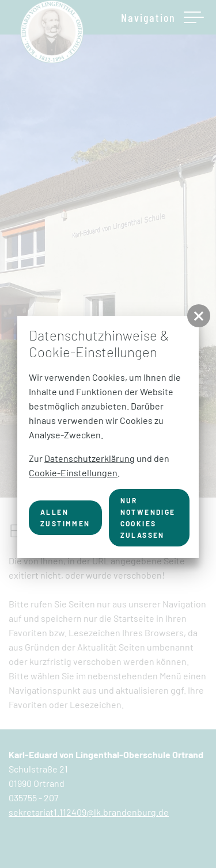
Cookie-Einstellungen (73, 473)
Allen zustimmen (65, 518)
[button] (199, 316)
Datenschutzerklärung (90, 458)
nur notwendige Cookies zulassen (148, 518)
